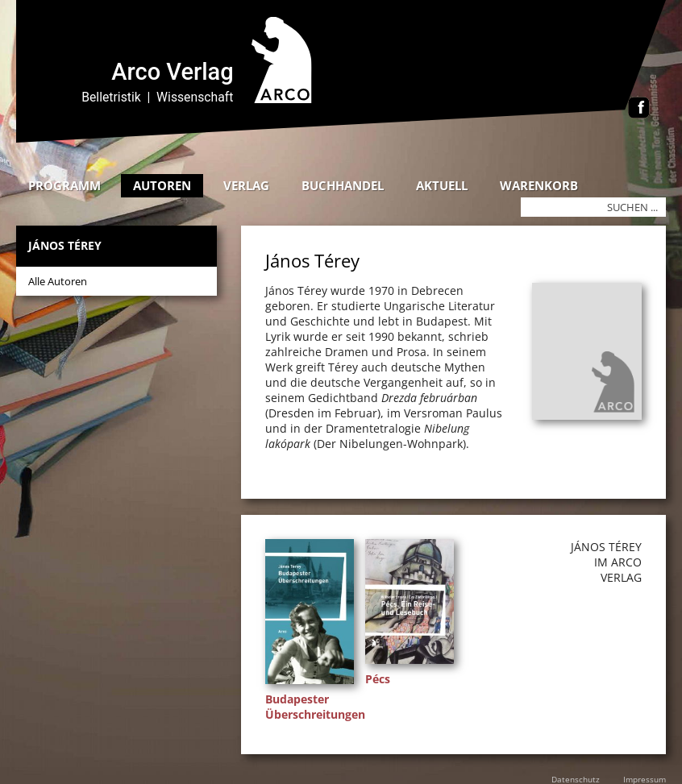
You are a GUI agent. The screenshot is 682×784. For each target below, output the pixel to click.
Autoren (162, 185)
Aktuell (442, 185)
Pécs (378, 679)
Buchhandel (343, 185)
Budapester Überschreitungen (315, 707)
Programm (64, 185)
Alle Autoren (58, 281)
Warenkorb (539, 185)
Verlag (246, 185)
